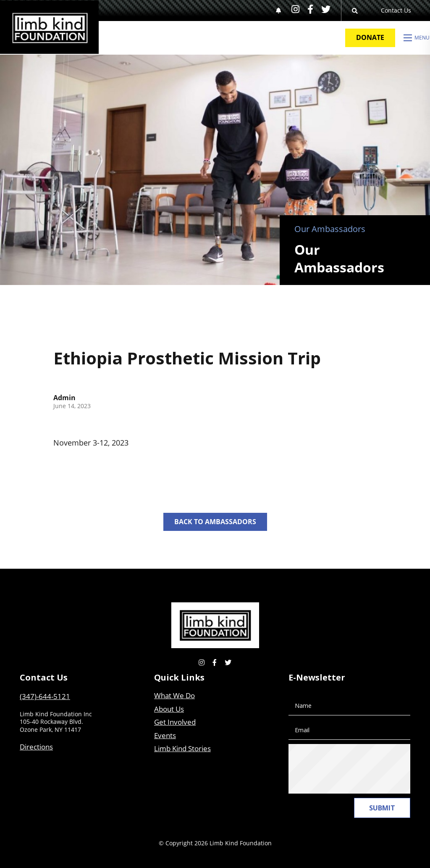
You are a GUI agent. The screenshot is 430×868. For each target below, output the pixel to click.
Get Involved (175, 722)
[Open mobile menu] (417, 38)
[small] (295, 9)
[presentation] (361, 769)
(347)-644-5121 (45, 696)
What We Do (174, 695)
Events (165, 735)
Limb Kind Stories (182, 748)
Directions (36, 747)
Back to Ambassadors (215, 522)
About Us (169, 709)
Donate (370, 37)
